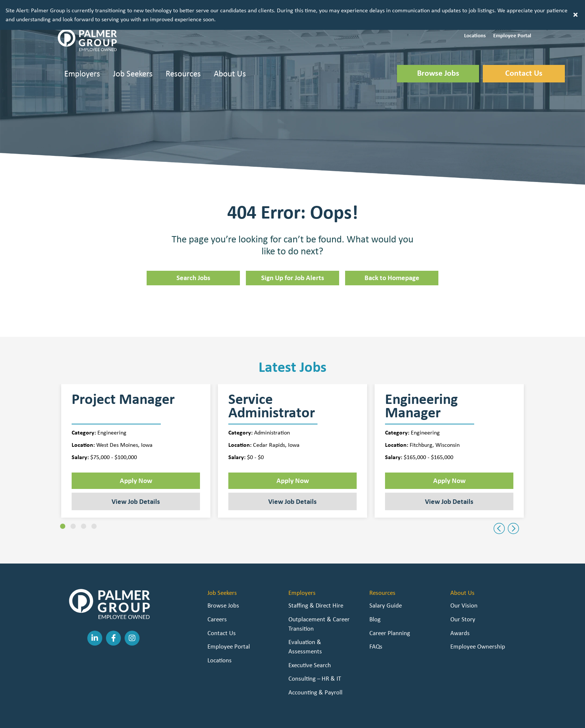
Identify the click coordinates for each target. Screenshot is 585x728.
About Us (230, 47)
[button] (475, 8)
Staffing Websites (240, 717)
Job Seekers (133, 47)
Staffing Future (284, 717)
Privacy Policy (201, 717)
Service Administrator (272, 379)
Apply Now (136, 454)
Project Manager (123, 374)
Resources (183, 47)
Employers (82, 47)
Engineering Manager (421, 379)
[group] (136, 425)
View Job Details (136, 475)
